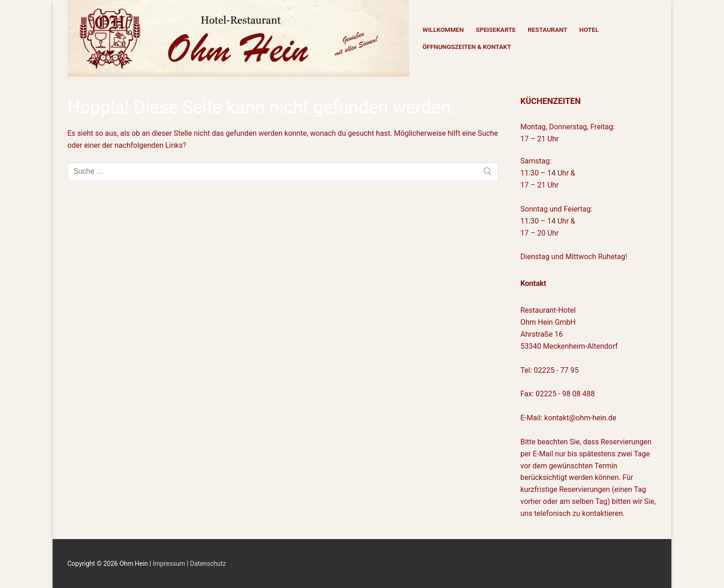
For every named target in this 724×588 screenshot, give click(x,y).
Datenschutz (208, 564)
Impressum (170, 564)
